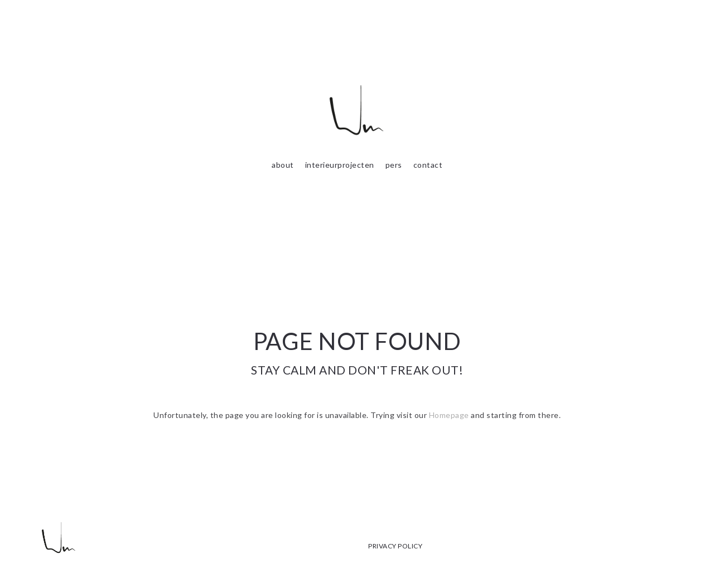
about (283, 165)
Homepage (449, 415)
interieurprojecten (340, 165)
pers (394, 165)
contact (428, 165)
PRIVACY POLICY (395, 546)
